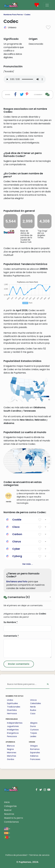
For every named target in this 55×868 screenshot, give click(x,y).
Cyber (16, 549)
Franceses (35, 759)
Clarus (17, 541)
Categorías (10, 806)
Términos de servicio (39, 855)
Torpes (34, 733)
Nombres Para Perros (13, 15)
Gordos (11, 759)
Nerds (33, 707)
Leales (33, 736)
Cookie (17, 520)
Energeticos (13, 733)
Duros (33, 726)
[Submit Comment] (19, 664)
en (7, 829)
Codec (27, 15)
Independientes (15, 723)
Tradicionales (14, 707)
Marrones (12, 753)
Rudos (33, 710)
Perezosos (12, 736)
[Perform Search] (48, 684)
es (7, 833)
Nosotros (9, 814)
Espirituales (12, 703)
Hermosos (12, 713)
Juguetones (13, 726)
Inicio (7, 802)
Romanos (35, 749)
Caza (33, 713)
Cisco (16, 527)
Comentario (11, 636)
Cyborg (17, 556)
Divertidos (12, 710)
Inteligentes (13, 730)
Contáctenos (11, 822)
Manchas (12, 756)
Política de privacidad (16, 855)
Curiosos (34, 730)
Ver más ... (28, 564)
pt (7, 837)
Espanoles (35, 753)
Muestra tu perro (14, 818)
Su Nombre (11, 622)
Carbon (17, 534)
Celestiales (36, 703)
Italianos (34, 756)
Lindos (10, 700)
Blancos (11, 746)
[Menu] (47, 5)
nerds (9, 498)
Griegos (34, 746)
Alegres (34, 723)
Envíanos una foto (17, 581)
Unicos (33, 700)
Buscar (8, 810)
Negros (10, 749)
